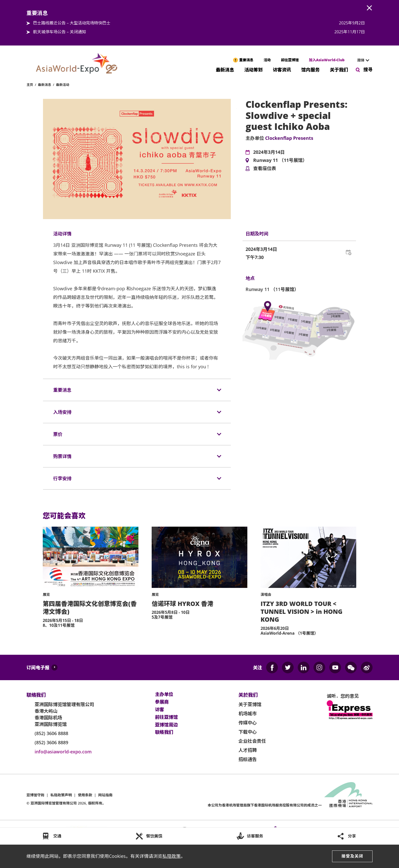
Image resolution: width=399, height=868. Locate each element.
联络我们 (164, 732)
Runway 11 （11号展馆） (280, 160)
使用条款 (85, 795)
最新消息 (225, 69)
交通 (57, 836)
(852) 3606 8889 (51, 742)
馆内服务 (310, 69)
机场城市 (248, 713)
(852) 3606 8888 (51, 733)
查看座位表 (265, 169)
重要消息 (246, 60)
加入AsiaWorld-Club (327, 60)
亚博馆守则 (35, 795)
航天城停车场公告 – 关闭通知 (60, 32)
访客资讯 (282, 69)
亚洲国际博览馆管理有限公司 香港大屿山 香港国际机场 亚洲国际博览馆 (64, 714)
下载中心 (248, 732)
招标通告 (248, 759)
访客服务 (255, 836)
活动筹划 (253, 69)
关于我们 (339, 69)
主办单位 (164, 694)
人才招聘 (248, 750)
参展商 (162, 702)
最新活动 (63, 85)
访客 (160, 710)
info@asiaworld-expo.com (63, 752)
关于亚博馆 (250, 704)
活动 (267, 60)
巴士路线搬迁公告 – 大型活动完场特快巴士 (72, 23)
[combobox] (361, 60)
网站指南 (105, 795)
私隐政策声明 (61, 795)
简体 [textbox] (361, 60)
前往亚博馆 (290, 60)
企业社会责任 (252, 741)
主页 (30, 85)
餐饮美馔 (154, 836)
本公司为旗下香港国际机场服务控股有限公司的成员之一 (265, 805)
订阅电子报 (38, 667)
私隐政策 (172, 856)
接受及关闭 (352, 856)
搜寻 (368, 69)
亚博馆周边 (166, 725)
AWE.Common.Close (369, 8)
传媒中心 (248, 723)
